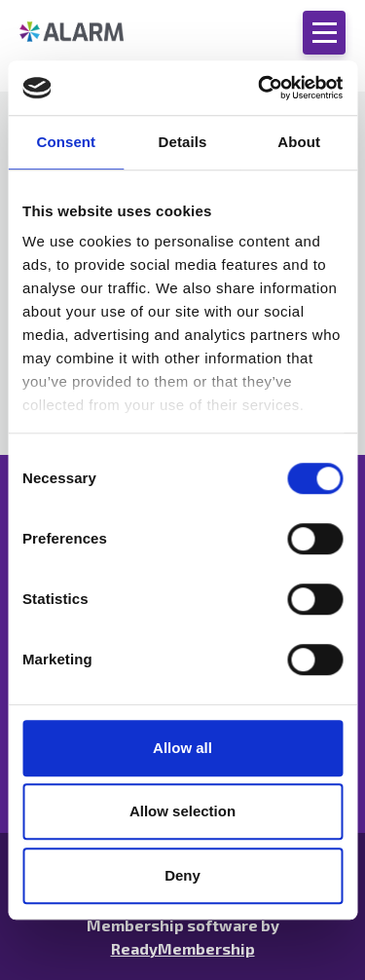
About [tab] (299, 142)
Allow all (182, 748)
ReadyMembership (183, 948)
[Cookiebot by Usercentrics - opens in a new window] (260, 88)
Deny (182, 875)
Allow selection (182, 811)
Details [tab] (183, 142)
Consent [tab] (66, 142)
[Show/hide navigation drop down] (324, 33)
